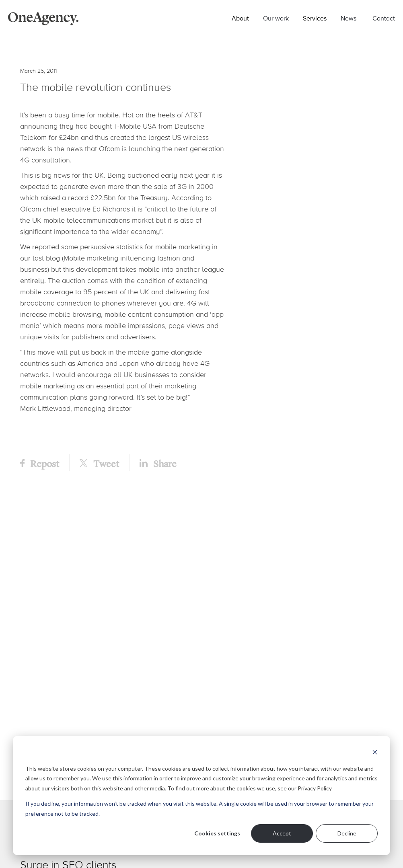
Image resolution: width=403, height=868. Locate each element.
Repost (40, 463)
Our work (276, 18)
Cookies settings (217, 833)
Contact (384, 18)
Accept (282, 833)
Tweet (99, 463)
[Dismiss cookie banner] (375, 753)
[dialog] (201, 795)
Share (158, 463)
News (349, 18)
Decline (347, 833)
